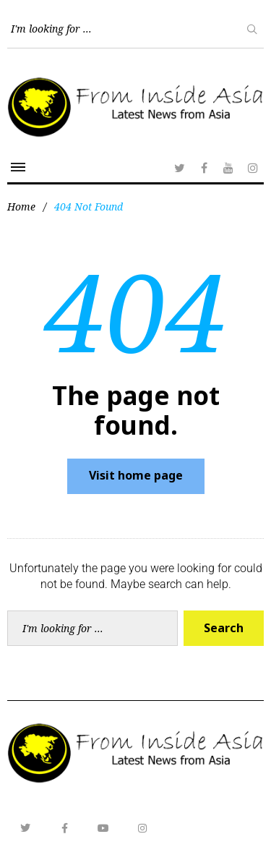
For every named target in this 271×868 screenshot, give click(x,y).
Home (21, 207)
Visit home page (136, 475)
